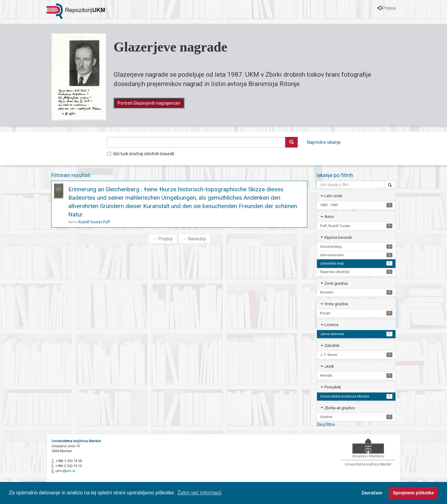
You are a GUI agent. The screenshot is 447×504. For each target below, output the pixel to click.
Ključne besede (338, 237)
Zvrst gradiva (336, 283)
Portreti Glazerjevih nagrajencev (149, 103)
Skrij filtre (326, 425)
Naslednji (194, 239)
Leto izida (333, 196)
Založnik (332, 345)
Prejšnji (163, 239)
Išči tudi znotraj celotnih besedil (141, 154)
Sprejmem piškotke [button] (413, 493)
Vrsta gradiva (336, 304)
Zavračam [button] (372, 493)
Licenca (331, 325)
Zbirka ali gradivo (340, 408)
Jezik (329, 366)
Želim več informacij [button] (199, 493)
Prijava (386, 8)
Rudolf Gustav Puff (94, 222)
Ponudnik (333, 387)
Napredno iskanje (324, 142)
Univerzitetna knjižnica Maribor (76, 441)
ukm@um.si (65, 471)
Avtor (329, 217)
